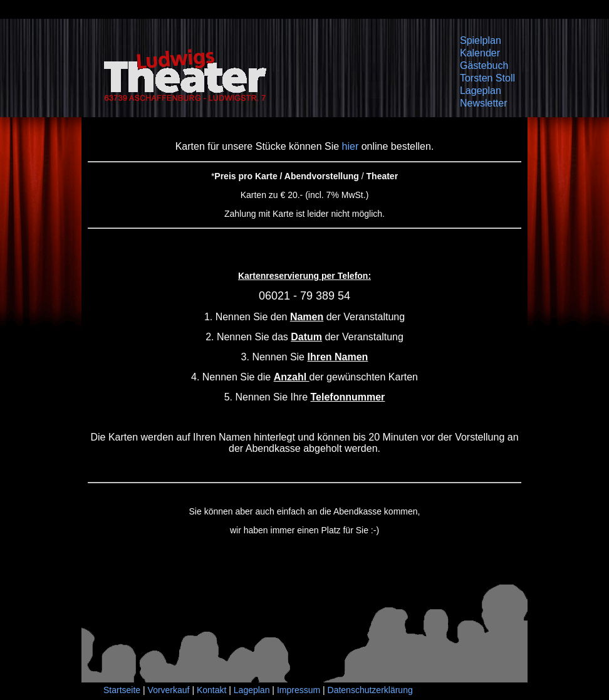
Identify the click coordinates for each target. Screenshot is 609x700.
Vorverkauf (169, 690)
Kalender (480, 53)
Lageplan (481, 91)
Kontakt (211, 690)
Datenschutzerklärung (370, 690)
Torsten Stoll (487, 78)
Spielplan (481, 40)
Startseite (122, 690)
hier (351, 146)
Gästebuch (484, 65)
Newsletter (484, 103)
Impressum (299, 690)
